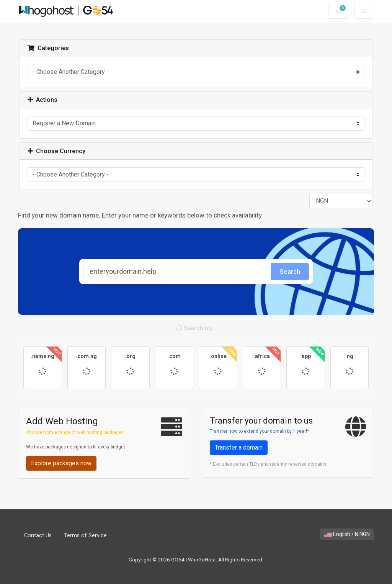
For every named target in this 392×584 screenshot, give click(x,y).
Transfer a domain (239, 447)
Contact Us (38, 536)
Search (290, 272)
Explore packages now (61, 463)
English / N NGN (347, 534)
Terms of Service (85, 536)
